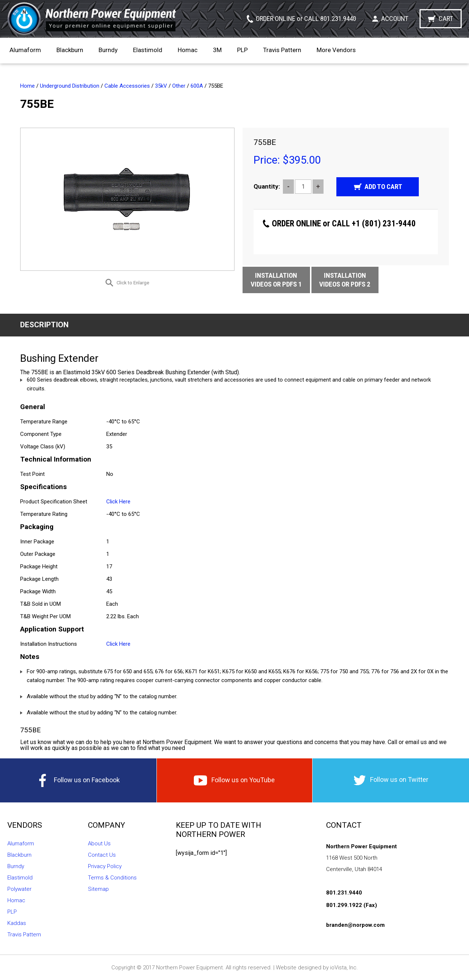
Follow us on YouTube (234, 780)
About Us (99, 844)
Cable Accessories (127, 86)
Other (179, 86)
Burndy (108, 50)
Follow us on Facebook (78, 780)
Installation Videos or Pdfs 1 (276, 280)
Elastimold (148, 50)
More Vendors (336, 50)
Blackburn (70, 50)
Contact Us (102, 855)
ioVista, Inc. (344, 968)
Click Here (118, 502)
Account (395, 19)
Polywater (19, 889)
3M (217, 50)
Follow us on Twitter (391, 780)
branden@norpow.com (355, 925)
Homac (188, 50)
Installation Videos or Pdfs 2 (345, 280)
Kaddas (17, 923)
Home (27, 86)
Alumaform (25, 50)
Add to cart (383, 187)
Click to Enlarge (133, 283)
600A (197, 86)
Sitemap (98, 889)
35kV (161, 86)
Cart (446, 19)
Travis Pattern (282, 50)
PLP (242, 50)
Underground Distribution (70, 86)
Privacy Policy (105, 866)
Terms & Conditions (112, 878)
